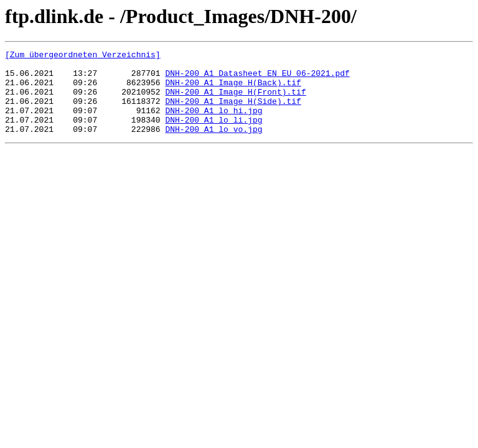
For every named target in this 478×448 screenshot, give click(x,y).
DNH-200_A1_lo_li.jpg (213, 134)
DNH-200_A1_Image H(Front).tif (235, 101)
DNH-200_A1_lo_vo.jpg (213, 146)
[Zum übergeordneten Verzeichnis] (83, 56)
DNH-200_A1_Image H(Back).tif (233, 90)
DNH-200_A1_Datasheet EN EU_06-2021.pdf (257, 78)
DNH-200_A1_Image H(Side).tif (233, 112)
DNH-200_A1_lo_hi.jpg (213, 123)
